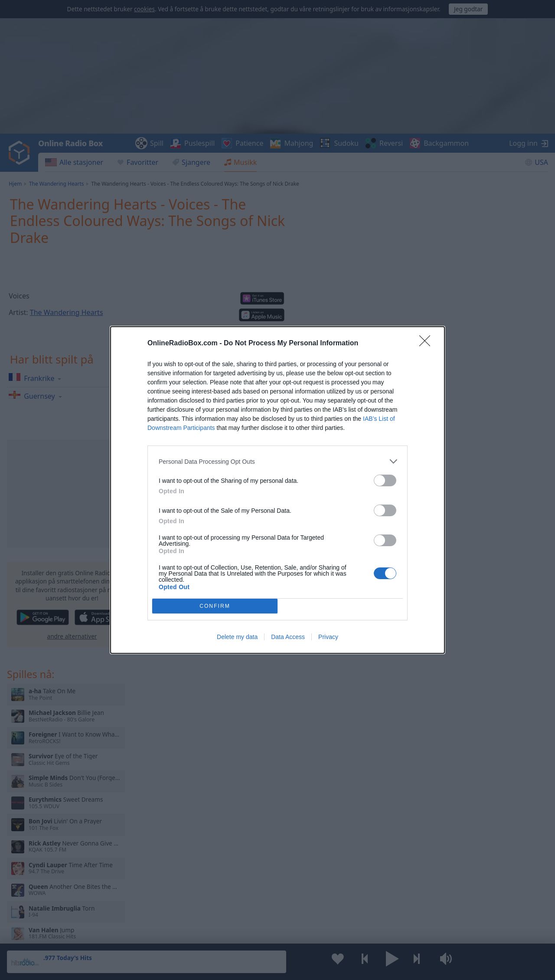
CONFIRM (215, 606)
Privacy (328, 637)
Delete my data (237, 637)
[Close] (428, 344)
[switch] (385, 480)
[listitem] (277, 461)
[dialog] (277, 490)
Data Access (288, 637)
